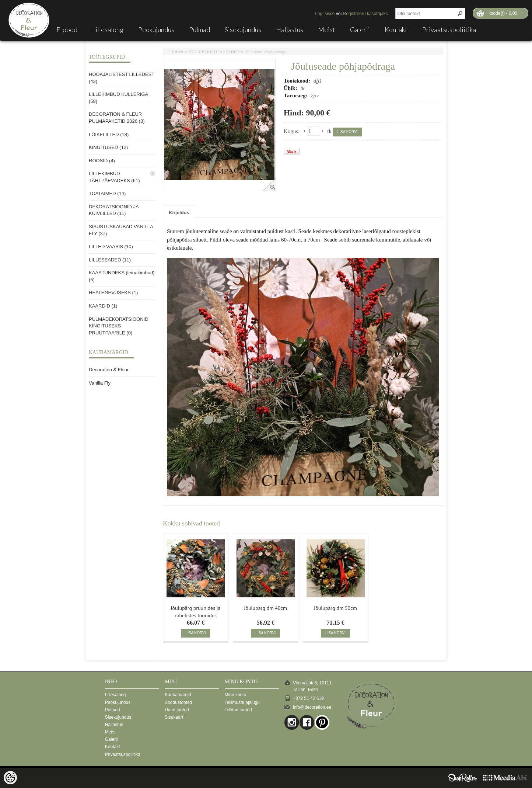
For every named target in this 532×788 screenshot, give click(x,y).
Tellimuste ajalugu (242, 702)
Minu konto (236, 695)
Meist (327, 29)
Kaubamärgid (178, 695)
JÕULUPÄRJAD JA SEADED (214, 52)
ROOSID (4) (102, 161)
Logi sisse (325, 14)
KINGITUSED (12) (108, 147)
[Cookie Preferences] (10, 778)
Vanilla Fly (100, 383)
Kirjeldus (179, 213)
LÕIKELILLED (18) (109, 134)
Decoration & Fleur (109, 370)
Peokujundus (156, 29)
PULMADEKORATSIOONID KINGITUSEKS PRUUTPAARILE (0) (119, 326)
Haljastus (290, 29)
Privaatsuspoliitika (449, 29)
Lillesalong (108, 29)
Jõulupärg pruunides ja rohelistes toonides (195, 611)
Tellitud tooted (238, 710)
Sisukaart (174, 717)
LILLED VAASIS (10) (111, 247)
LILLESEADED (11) (110, 260)
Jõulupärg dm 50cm (335, 608)
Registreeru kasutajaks (365, 14)
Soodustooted (178, 702)
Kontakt (396, 29)
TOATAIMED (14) (107, 193)
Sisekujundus (243, 29)
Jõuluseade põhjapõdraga (265, 52)
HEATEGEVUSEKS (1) (113, 293)
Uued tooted (177, 710)
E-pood (67, 29)
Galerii (360, 29)
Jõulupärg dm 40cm (265, 608)
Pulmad (199, 29)
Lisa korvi (348, 132)
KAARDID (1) (103, 306)
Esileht (178, 52)
